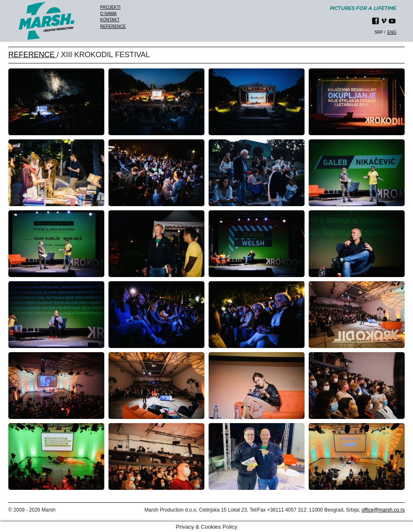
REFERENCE (33, 55)
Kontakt (110, 20)
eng (392, 32)
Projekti (110, 7)
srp (378, 32)
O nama (108, 14)
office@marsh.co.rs (383, 510)
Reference (113, 26)
